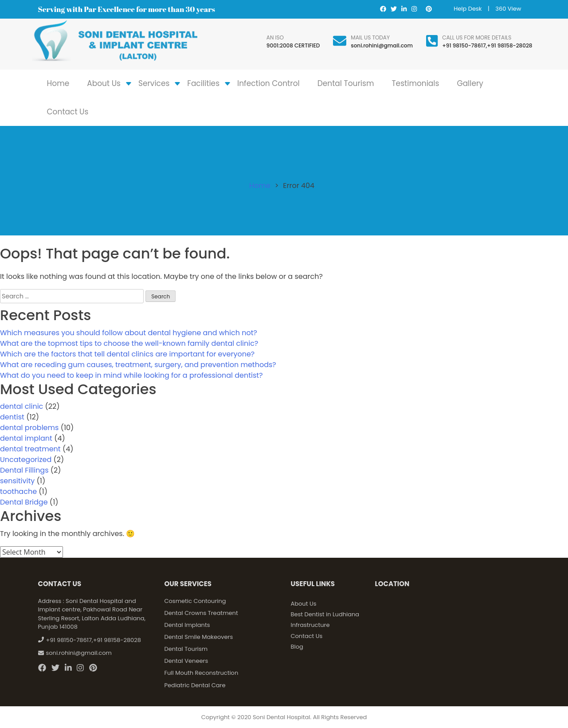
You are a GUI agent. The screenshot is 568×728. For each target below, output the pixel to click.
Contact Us (68, 112)
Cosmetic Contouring (195, 601)
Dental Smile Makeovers (199, 637)
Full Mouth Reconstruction (202, 673)
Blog (297, 647)
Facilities (203, 83)
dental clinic (22, 406)
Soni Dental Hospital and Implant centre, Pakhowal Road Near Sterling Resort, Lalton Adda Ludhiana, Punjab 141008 (92, 614)
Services (154, 83)
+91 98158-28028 (509, 45)
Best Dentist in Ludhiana (325, 614)
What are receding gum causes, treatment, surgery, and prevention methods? (138, 365)
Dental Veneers (186, 661)
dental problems (29, 428)
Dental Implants (187, 625)
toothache (18, 491)
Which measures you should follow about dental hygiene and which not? (129, 333)
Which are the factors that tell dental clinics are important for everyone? (127, 354)
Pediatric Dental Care (195, 685)
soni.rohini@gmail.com (382, 45)
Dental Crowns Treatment (201, 613)
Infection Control (268, 83)
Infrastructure (310, 625)
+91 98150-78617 (464, 45)
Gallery (470, 83)
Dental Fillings (24, 470)
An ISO (275, 37)
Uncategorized (26, 460)
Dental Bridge (24, 502)
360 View (508, 9)
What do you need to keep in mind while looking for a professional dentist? (131, 375)
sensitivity (17, 481)
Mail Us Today (370, 37)
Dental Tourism (346, 83)
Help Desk (468, 9)
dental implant (26, 438)
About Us (104, 83)
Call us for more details (477, 37)
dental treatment (30, 449)
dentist (12, 417)
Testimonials (415, 83)
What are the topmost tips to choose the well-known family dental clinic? (129, 343)
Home (58, 83)
